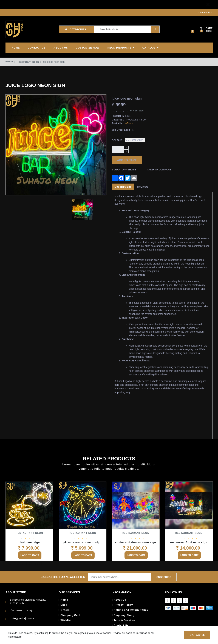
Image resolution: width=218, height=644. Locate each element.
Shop (63, 605)
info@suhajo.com (22, 618)
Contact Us (37, 48)
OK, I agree (197, 635)
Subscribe (164, 577)
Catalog (149, 48)
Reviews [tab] (143, 187)
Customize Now (88, 48)
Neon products (120, 48)
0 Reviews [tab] (137, 111)
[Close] (208, 4)
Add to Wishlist (124, 170)
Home (16, 48)
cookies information (138, 633)
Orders (64, 610)
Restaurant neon (28, 62)
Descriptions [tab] (123, 187)
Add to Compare (160, 170)
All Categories (75, 29)
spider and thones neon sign (136, 542)
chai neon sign (29, 542)
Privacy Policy (122, 605)
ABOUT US (61, 48)
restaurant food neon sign (189, 542)
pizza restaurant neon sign (82, 542)
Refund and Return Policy (130, 610)
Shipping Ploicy (123, 615)
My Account (204, 12)
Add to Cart (127, 160)
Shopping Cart (69, 615)
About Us (119, 600)
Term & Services (124, 620)
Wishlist (65, 620)
